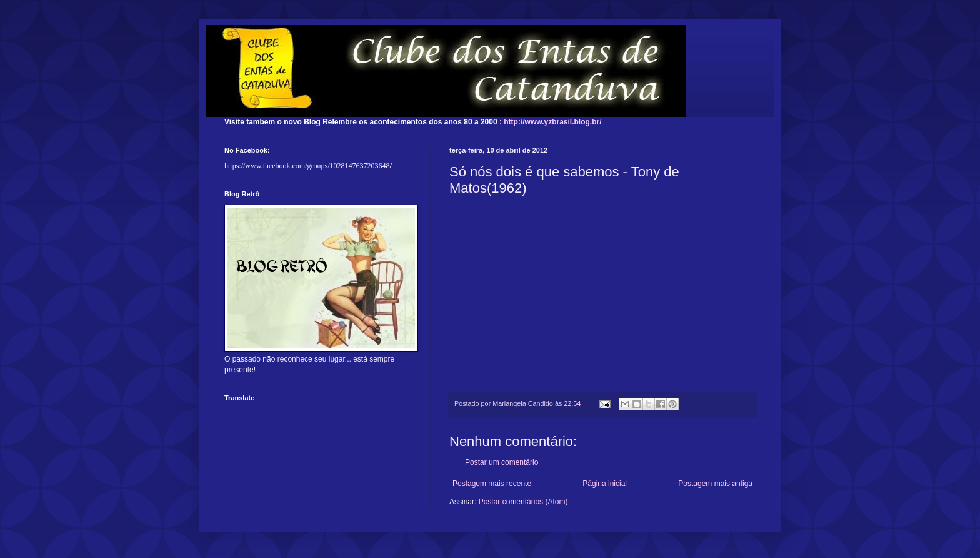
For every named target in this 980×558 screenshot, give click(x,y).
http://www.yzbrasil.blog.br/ (552, 122)
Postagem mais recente (492, 484)
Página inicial (605, 484)
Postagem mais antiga (715, 484)
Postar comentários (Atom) (523, 502)
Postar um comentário (502, 462)
